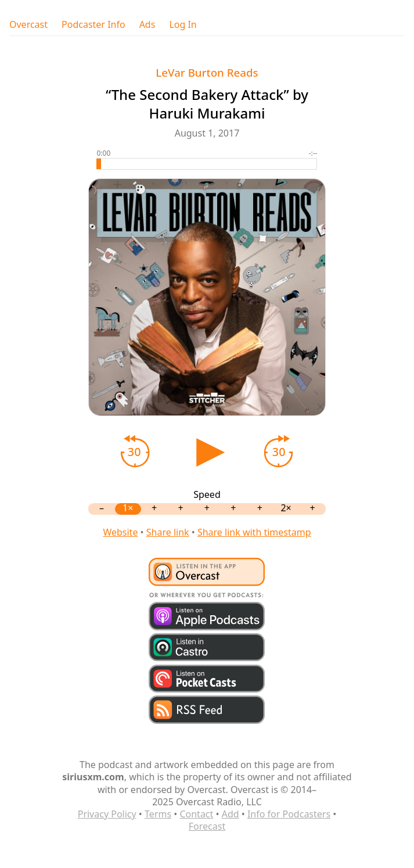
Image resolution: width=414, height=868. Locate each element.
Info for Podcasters (289, 814)
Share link (168, 532)
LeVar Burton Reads (207, 72)
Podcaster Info (93, 25)
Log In (183, 25)
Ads (147, 25)
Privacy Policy (107, 814)
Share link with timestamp (254, 532)
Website (120, 532)
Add (231, 814)
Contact (196, 814)
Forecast (207, 826)
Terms (158, 814)
